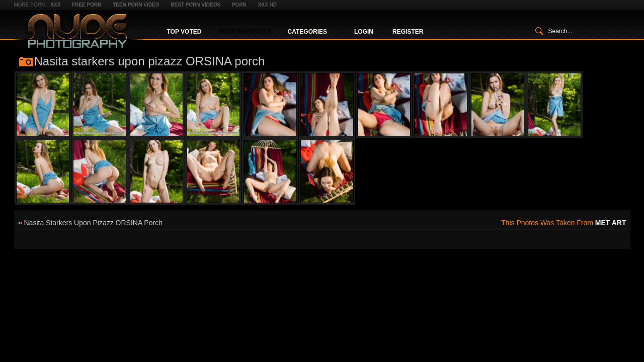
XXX (55, 5)
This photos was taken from (563, 223)
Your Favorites (244, 32)
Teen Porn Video (136, 5)
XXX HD (267, 5)
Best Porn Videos (195, 5)
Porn (239, 5)
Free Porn (87, 5)
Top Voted (184, 32)
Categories (307, 32)
